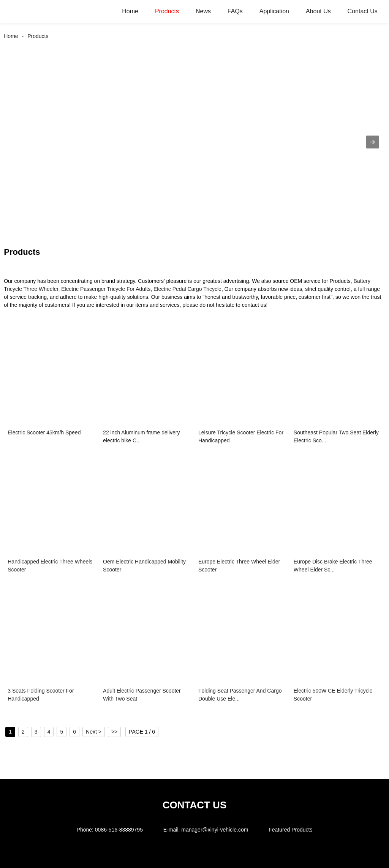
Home (130, 11)
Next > (94, 732)
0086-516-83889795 (119, 830)
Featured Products (290, 830)
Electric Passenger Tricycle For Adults (106, 289)
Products (167, 11)
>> (114, 732)
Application (274, 11)
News (203, 11)
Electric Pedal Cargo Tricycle (187, 289)
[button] (373, 142)
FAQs (235, 11)
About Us (318, 11)
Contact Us (363, 11)
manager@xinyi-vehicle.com (215, 830)
